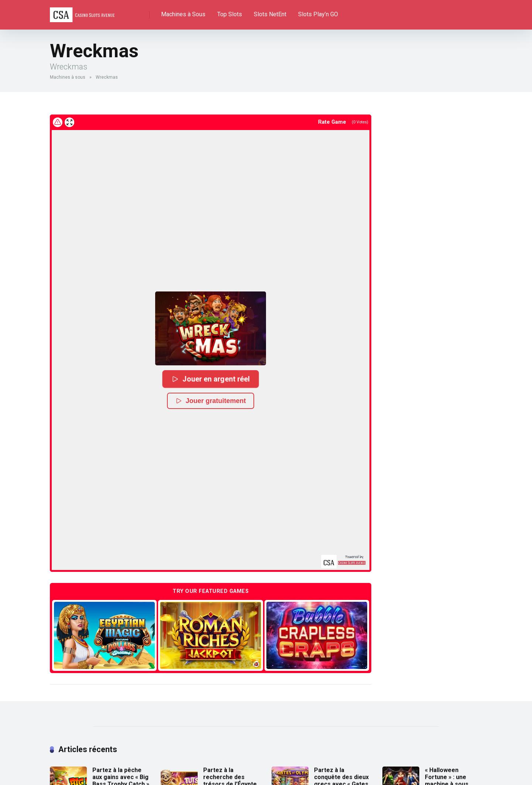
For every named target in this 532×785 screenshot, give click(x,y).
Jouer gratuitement (210, 400)
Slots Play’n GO (318, 14)
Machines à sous (68, 77)
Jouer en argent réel (210, 378)
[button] (211, 328)
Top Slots (230, 14)
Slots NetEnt (270, 14)
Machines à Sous (183, 14)
